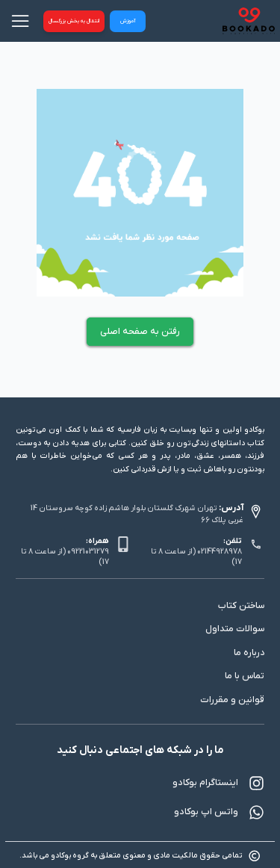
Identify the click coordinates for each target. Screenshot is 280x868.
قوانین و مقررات (232, 700)
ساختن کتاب (241, 606)
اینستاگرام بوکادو (218, 783)
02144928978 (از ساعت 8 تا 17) (196, 557)
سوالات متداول (235, 629)
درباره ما (249, 653)
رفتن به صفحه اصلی (140, 332)
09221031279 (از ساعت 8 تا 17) (65, 557)
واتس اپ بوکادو (219, 812)
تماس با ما (245, 676)
